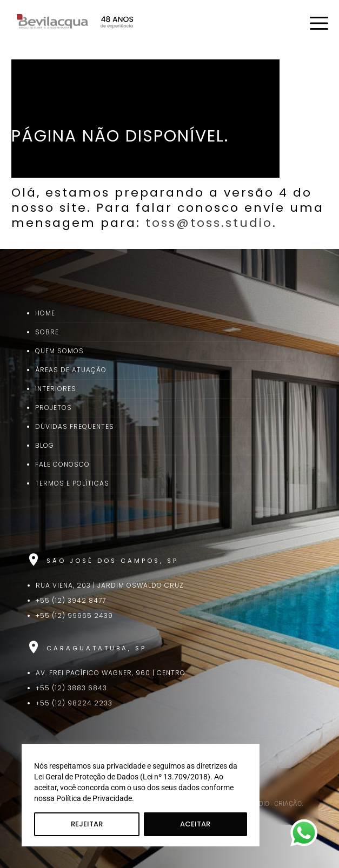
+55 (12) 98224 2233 (74, 703)
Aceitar (195, 824)
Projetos (54, 408)
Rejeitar (87, 824)
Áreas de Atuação (71, 370)
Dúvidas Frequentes (75, 426)
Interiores (56, 389)
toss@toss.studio (209, 223)
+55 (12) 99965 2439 (74, 615)
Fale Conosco (62, 464)
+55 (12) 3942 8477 (71, 600)
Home (45, 313)
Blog (45, 445)
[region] (141, 795)
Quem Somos (59, 351)
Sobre (47, 332)
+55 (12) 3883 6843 (71, 688)
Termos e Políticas (72, 483)
